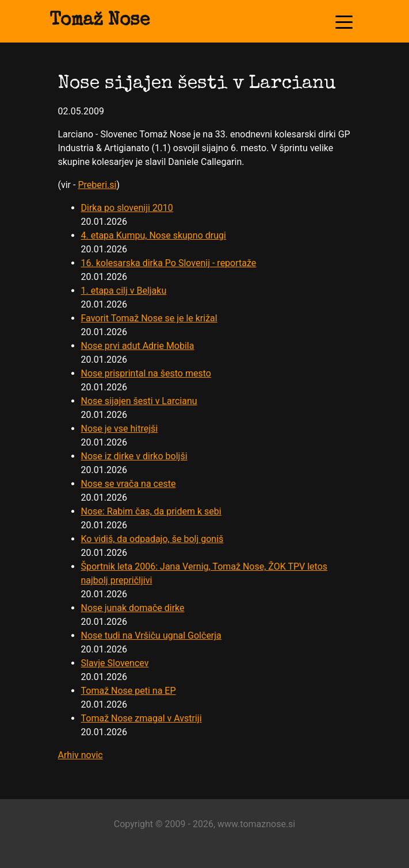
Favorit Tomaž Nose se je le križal (149, 318)
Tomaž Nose (100, 21)
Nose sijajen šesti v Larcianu (139, 401)
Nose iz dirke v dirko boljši (134, 456)
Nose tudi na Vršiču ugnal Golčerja (151, 635)
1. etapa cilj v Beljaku (124, 291)
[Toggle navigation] (344, 21)
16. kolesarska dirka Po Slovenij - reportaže (169, 263)
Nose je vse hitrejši (120, 429)
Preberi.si (97, 185)
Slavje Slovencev (115, 663)
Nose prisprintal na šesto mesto (146, 373)
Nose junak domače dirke (133, 608)
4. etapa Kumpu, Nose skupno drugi (154, 235)
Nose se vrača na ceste (129, 484)
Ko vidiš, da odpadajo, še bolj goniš (152, 539)
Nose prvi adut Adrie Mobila (138, 346)
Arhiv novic (81, 755)
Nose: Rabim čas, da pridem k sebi (151, 511)
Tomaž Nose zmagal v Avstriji (142, 718)
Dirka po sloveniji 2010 (127, 208)
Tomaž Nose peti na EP (129, 691)
